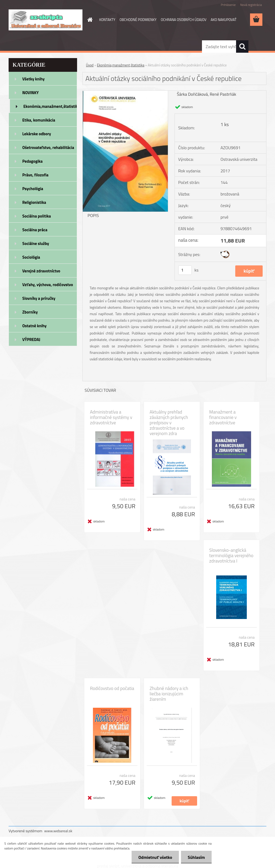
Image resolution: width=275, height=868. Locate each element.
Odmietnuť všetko (155, 857)
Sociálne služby (36, 243)
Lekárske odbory (37, 134)
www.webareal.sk (58, 831)
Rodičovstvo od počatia (112, 688)
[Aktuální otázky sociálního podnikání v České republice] (125, 93)
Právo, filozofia (35, 175)
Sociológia (31, 257)
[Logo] (46, 20)
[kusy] (185, 270)
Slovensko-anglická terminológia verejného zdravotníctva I (231, 556)
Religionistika (34, 202)
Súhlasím (196, 857)
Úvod (90, 65)
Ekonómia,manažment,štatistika (50, 106)
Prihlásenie (228, 5)
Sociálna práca (35, 230)
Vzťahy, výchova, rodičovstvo (48, 285)
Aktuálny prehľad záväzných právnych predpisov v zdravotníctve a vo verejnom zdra (169, 423)
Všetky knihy (33, 79)
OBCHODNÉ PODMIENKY (138, 20)
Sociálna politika (37, 216)
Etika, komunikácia (39, 120)
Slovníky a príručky (39, 298)
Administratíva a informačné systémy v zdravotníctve (111, 417)
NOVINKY (30, 93)
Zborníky (30, 312)
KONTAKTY (107, 20)
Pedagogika (32, 161)
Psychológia (33, 189)
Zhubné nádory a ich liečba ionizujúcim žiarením (169, 694)
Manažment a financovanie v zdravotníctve (223, 417)
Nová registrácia (251, 5)
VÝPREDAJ (31, 339)
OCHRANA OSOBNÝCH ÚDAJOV (184, 20)
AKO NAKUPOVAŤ (224, 20)
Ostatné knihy (34, 326)
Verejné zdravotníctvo (41, 271)
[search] (242, 47)
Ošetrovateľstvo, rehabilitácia (48, 147)
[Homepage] (89, 20)
